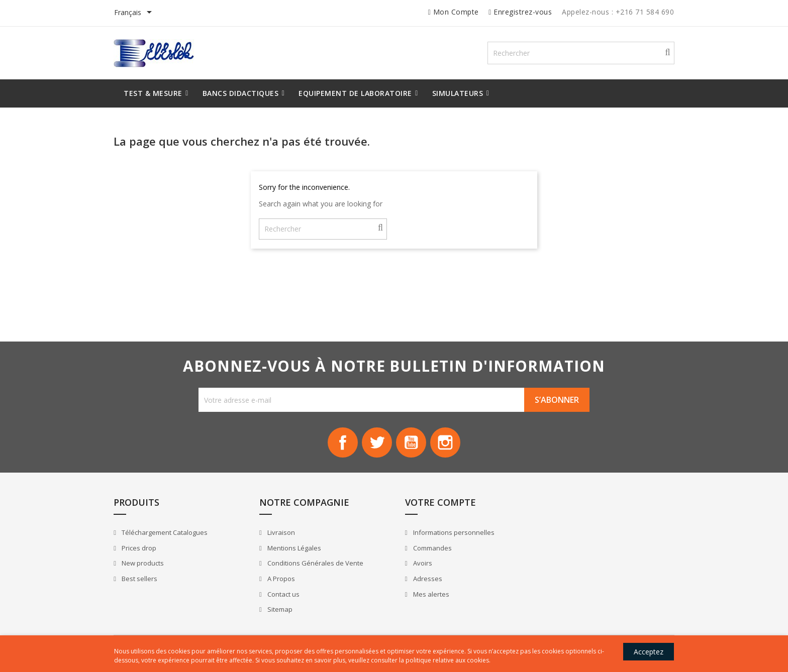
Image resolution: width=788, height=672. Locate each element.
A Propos (279, 579)
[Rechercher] (581, 53)
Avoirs (418, 564)
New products (143, 564)
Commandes (428, 548)
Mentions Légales (292, 548)
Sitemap (278, 610)
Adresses (423, 579)
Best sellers (140, 579)
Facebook (343, 443)
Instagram (445, 443)
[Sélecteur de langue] (136, 13)
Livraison (279, 533)
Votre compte (437, 503)
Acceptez (648, 652)
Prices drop (140, 548)
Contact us (282, 595)
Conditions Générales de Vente (314, 564)
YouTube (411, 443)
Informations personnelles (450, 533)
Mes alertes (427, 595)
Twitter (377, 443)
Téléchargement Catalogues (165, 533)
